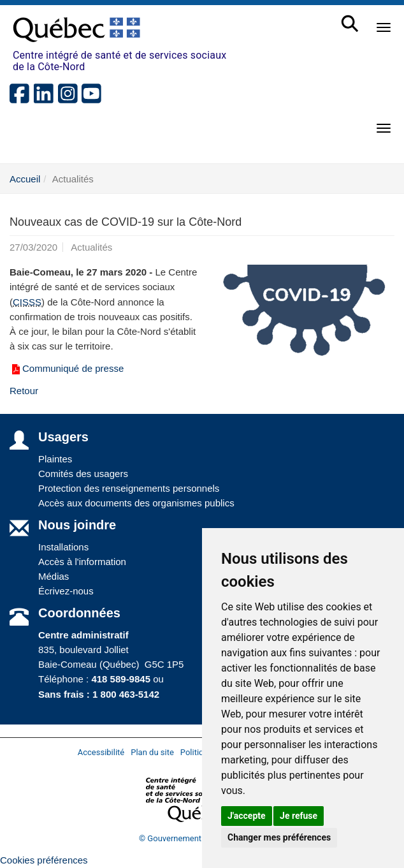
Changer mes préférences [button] (279, 837)
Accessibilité (101, 752)
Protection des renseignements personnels (129, 488)
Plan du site (152, 752)
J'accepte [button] (247, 816)
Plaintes (55, 459)
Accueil (25, 179)
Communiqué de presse (67, 368)
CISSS (27, 302)
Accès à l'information (82, 562)
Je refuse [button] (299, 816)
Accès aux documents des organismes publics (136, 503)
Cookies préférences (44, 860)
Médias (54, 576)
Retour (24, 391)
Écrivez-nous (66, 591)
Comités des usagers (83, 474)
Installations (63, 547)
